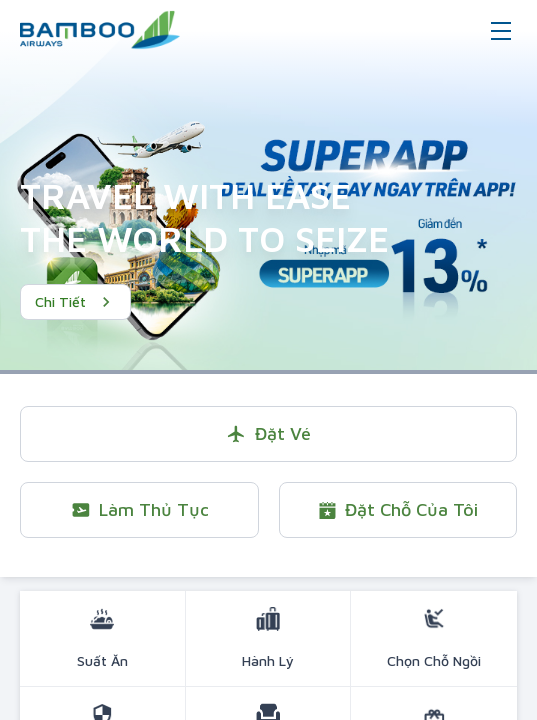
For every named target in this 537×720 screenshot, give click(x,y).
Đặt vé (268, 433)
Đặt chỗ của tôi (397, 509)
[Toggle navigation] (501, 30)
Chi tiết (75, 302)
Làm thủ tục (139, 509)
